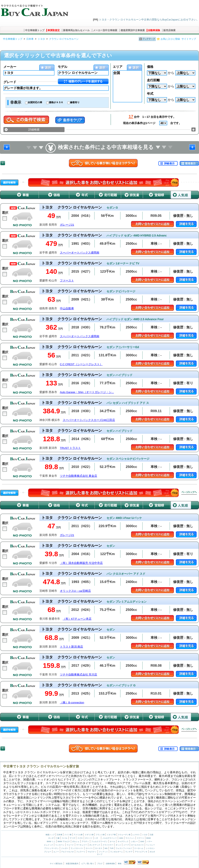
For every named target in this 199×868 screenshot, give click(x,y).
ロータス (99, 848)
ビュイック (49, 845)
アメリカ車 (78, 835)
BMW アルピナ (64, 842)
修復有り (75, 102)
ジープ (126, 845)
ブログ (100, 864)
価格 (150, 67)
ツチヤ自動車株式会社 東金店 (79, 476)
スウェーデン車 (124, 835)
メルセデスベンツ (110, 838)
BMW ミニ (51, 842)
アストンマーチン (51, 848)
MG (106, 848)
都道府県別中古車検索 (133, 30)
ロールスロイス (137, 845)
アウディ (85, 842)
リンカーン (60, 845)
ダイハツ (89, 838)
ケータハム (139, 848)
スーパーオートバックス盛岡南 (80, 253)
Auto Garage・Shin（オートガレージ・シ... (87, 392)
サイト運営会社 (56, 864)
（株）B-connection (72, 702)
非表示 (16, 102)
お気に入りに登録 (170, 39)
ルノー (56, 852)
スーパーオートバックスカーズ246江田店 (89, 420)
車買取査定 (54, 30)
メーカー (10, 67)
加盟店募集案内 (72, 864)
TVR (112, 848)
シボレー (134, 842)
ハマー (149, 842)
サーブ (100, 854)
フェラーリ (81, 852)
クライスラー (108, 845)
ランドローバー (77, 848)
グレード (10, 82)
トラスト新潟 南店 (72, 647)
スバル (65, 838)
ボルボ (152, 852)
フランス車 (101, 835)
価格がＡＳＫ (56, 102)
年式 (150, 94)
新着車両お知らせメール (76, 30)
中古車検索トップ (35, 30)
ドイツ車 (68, 835)
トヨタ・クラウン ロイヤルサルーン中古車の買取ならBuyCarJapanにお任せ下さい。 (149, 20)
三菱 (58, 838)
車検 (120, 864)
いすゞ (97, 838)
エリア (118, 67)
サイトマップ (189, 39)
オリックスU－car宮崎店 (75, 591)
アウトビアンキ (141, 852)
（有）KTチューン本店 (77, 619)
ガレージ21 (67, 225)
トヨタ (41, 39)
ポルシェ (76, 842)
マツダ (72, 838)
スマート (141, 838)
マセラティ (92, 852)
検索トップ (50, 835)
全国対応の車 (35, 102)
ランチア (129, 852)
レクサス (136, 835)
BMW (149, 838)
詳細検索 (34, 129)
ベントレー (150, 845)
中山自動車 (67, 308)
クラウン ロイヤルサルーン (64, 39)
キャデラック (123, 842)
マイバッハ (130, 838)
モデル (63, 67)
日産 (152, 835)
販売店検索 (169, 30)
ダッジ (118, 845)
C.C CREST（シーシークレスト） (81, 364)
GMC (142, 842)
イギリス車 (89, 835)
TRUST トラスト (70, 448)
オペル (112, 842)
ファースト (67, 281)
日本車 (30, 39)
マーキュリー (82, 845)
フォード (70, 845)
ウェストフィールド (124, 848)
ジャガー (65, 848)
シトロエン (150, 848)
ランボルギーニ (116, 852)
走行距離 (153, 80)
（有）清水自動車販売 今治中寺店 (81, 563)
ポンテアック (95, 845)
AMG (121, 838)
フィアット (103, 852)
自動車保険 (154, 30)
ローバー (89, 848)
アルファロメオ (67, 852)
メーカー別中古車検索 (105, 30)
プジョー (48, 852)
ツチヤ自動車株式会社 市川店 (79, 675)
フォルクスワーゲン (99, 842)
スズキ (80, 838)
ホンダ (51, 838)
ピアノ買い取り (88, 864)
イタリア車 (112, 835)
